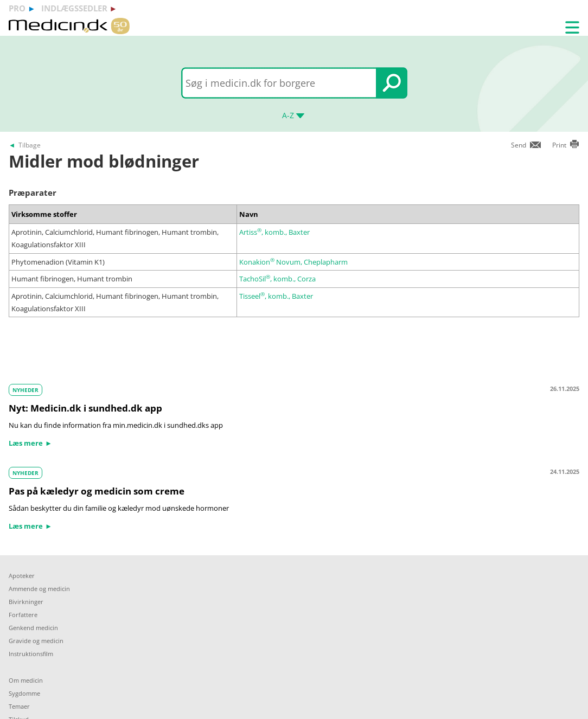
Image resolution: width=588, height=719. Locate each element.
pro (17, 8)
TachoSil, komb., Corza (277, 279)
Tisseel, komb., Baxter (276, 296)
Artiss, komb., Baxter (274, 232)
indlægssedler (74, 8)
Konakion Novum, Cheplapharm (293, 262)
